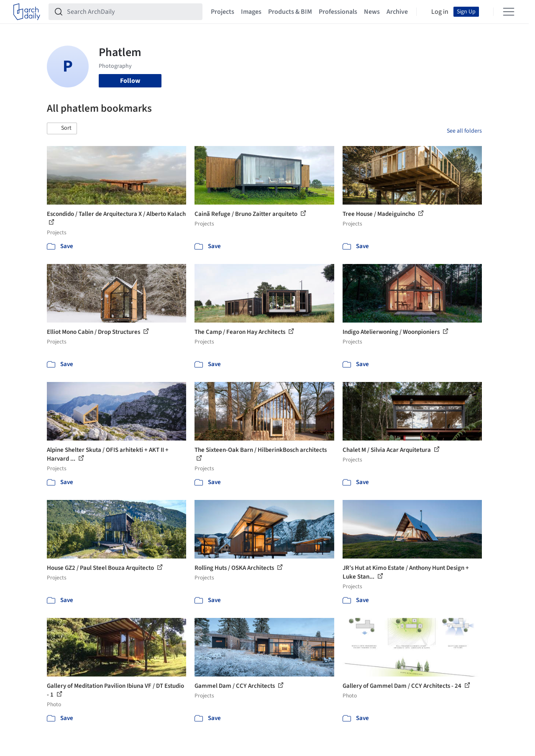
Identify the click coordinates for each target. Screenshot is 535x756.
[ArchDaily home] (27, 12)
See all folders (464, 131)
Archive (397, 12)
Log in (440, 12)
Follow (130, 81)
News (372, 12)
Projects (223, 12)
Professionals (338, 12)
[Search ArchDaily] (132, 12)
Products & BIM (290, 12)
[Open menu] (509, 12)
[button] (62, 128)
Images (251, 12)
